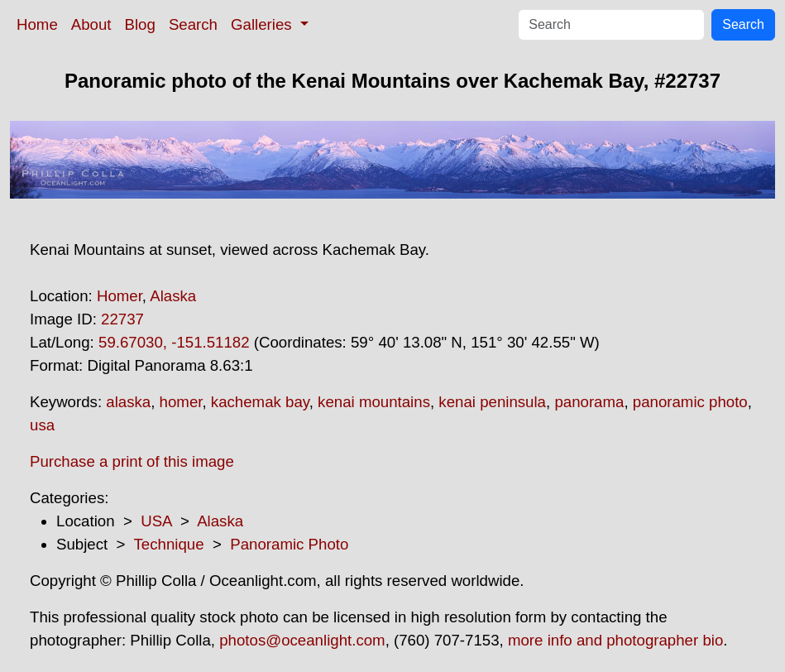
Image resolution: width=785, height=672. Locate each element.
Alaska (173, 296)
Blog (140, 24)
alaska (128, 402)
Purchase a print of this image (132, 461)
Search (193, 24)
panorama (589, 402)
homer (181, 402)
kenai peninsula (492, 402)
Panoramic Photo (289, 544)
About (91, 24)
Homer (120, 296)
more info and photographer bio (615, 640)
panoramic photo (690, 402)
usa (42, 425)
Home (37, 24)
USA (156, 521)
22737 (122, 319)
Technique (169, 544)
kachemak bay (260, 402)
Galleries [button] (263, 24)
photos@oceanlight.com (302, 640)
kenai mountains (374, 402)
